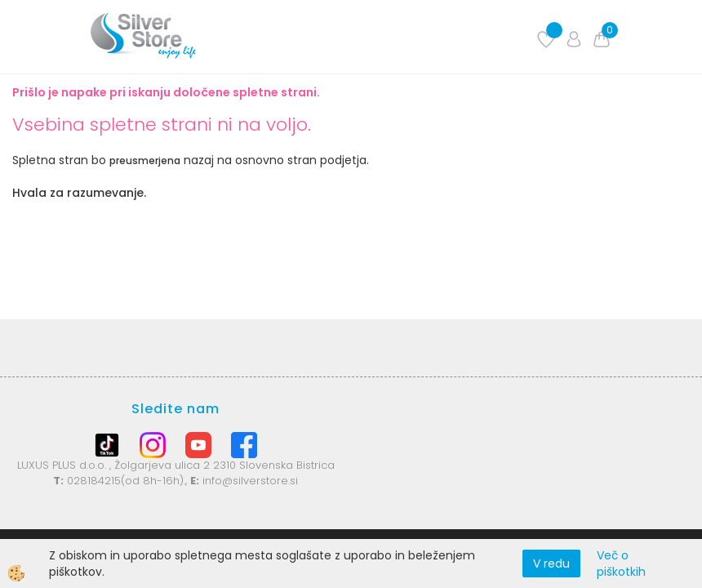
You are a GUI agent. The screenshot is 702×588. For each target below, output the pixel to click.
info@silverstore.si (250, 481)
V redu (551, 563)
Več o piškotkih (621, 563)
